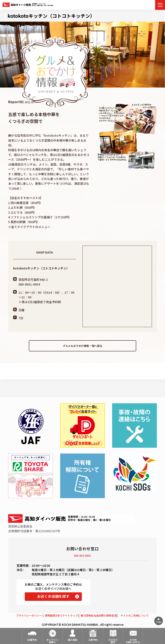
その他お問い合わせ (133, 641)
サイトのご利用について (135, 615)
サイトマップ (70, 615)
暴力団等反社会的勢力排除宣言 (99, 615)
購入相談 (73, 640)
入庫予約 (93, 640)
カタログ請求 (113, 641)
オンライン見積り (52, 641)
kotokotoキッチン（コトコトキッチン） (51, 16)
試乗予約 (32, 640)
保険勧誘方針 (52, 615)
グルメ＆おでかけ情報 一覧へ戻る (83, 346)
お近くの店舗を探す (53, 596)
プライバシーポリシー (29, 615)
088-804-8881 (82, 556)
